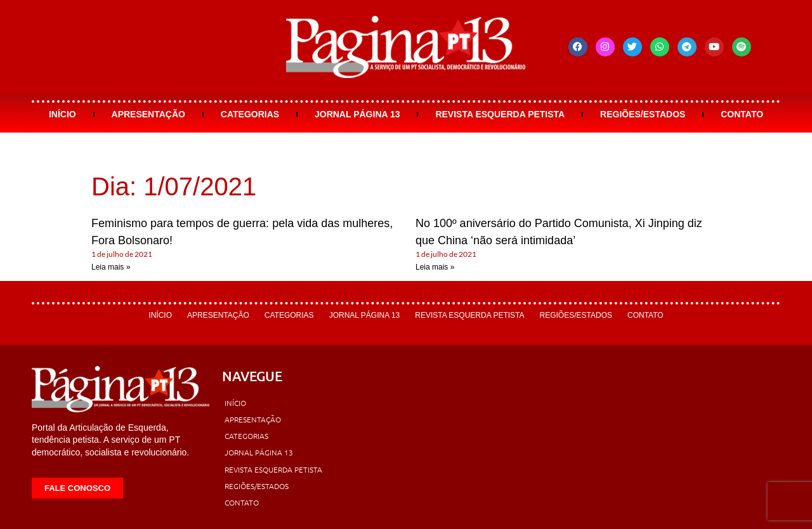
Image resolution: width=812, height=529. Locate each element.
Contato (742, 114)
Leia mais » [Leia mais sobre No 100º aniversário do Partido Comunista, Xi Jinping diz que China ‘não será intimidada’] (435, 267)
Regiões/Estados (643, 114)
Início (62, 114)
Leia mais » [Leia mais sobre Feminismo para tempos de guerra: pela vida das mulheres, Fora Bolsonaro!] (111, 267)
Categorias (250, 114)
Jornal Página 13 (357, 114)
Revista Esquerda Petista (500, 114)
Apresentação (148, 114)
